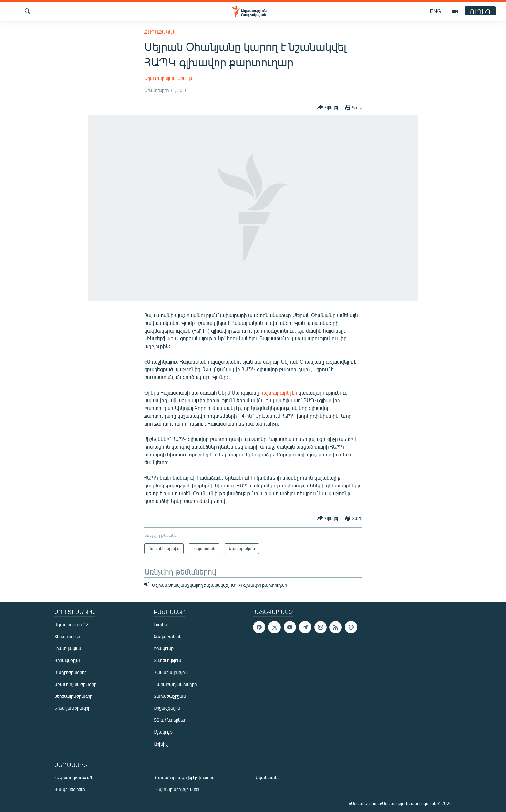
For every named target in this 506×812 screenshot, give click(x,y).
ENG (435, 11)
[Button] (328, 108)
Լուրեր (160, 624)
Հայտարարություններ (177, 789)
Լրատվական (68, 648)
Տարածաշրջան (170, 696)
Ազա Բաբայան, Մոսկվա (169, 78)
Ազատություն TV (71, 624)
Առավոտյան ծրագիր (75, 684)
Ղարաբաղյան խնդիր (175, 684)
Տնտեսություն (167, 660)
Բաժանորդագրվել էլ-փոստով (185, 777)
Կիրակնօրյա (67, 660)
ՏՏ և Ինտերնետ (170, 720)
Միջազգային (167, 708)
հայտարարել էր (279, 392)
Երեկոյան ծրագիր (72, 708)
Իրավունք (164, 648)
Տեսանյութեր (67, 636)
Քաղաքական (160, 32)
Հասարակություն (171, 672)
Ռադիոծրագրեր (70, 672)
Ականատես (268, 777)
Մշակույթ (163, 732)
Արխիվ (161, 744)
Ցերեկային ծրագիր (73, 696)
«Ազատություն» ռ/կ (74, 777)
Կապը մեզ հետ (70, 789)
